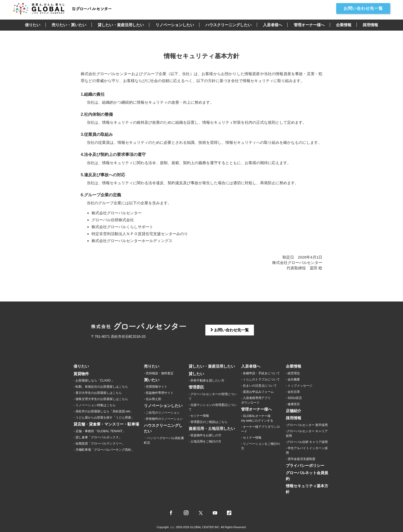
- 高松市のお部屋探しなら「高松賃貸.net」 (103, 411)
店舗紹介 (294, 411)
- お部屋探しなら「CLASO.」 (94, 380)
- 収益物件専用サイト (159, 393)
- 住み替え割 (153, 399)
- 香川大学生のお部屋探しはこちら (98, 393)
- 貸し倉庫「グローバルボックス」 (98, 437)
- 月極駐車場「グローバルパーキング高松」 (104, 450)
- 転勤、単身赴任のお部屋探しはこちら (101, 387)
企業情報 (344, 25)
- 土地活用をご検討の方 (205, 441)
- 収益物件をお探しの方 (205, 435)
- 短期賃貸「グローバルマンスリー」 (99, 444)
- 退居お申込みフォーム (257, 392)
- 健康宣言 (293, 404)
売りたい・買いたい (69, 25)
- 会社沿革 (293, 392)
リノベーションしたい (175, 25)
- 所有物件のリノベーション (163, 419)
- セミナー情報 (199, 416)
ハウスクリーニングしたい (228, 25)
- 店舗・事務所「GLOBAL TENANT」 (99, 431)
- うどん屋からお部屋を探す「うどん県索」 (104, 418)
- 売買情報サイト (156, 387)
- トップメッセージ (299, 386)
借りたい (33, 25)
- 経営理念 (293, 373)
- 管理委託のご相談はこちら (208, 422)
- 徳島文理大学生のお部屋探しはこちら (101, 399)
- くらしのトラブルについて (260, 379)
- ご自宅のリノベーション (162, 413)
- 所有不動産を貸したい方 (207, 380)
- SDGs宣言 (294, 398)
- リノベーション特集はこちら (94, 405)
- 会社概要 (293, 379)
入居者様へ (273, 25)
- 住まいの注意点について (259, 386)
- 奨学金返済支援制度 (301, 459)
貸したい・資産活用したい (121, 25)
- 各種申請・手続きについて (260, 373)
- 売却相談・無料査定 (159, 373)
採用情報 (370, 25)
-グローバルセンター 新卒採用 (307, 425)
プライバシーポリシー (305, 466)
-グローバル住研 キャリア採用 (307, 442)
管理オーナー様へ (309, 25)
